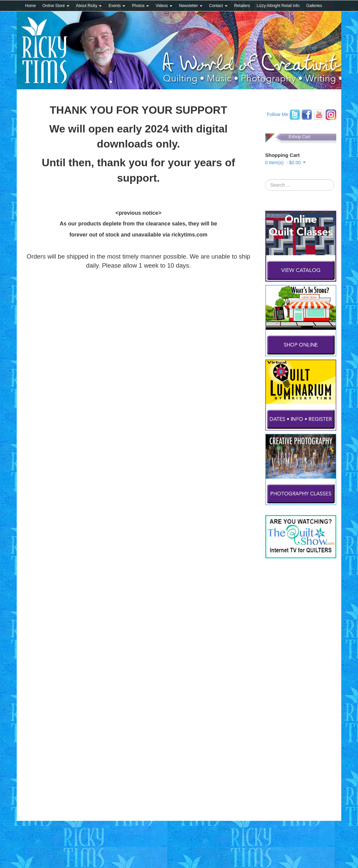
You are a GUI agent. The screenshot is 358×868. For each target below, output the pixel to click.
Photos (140, 6)
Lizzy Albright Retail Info (278, 6)
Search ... (265, 179)
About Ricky (89, 6)
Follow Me (278, 114)
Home (30, 6)
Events (117, 6)
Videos (164, 6)
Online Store (56, 6)
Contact (218, 6)
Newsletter (191, 6)
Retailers (242, 6)
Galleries (314, 6)
